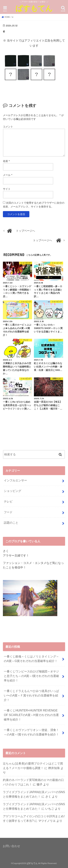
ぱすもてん (34, 8)
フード (8, 512)
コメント (8, 127)
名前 (6, 161)
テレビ (8, 501)
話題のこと (11, 523)
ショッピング (13, 491)
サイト (7, 189)
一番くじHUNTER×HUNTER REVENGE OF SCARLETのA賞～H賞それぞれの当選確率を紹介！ (31, 715)
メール (8, 175)
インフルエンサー (15, 480)
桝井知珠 (54, 768)
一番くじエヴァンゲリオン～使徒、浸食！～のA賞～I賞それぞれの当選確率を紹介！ (31, 732)
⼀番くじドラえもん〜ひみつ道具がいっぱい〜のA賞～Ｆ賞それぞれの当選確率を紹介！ (31, 695)
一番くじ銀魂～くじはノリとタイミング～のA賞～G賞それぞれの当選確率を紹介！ (31, 659)
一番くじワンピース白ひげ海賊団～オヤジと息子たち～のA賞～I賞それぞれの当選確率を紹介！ (31, 676)
